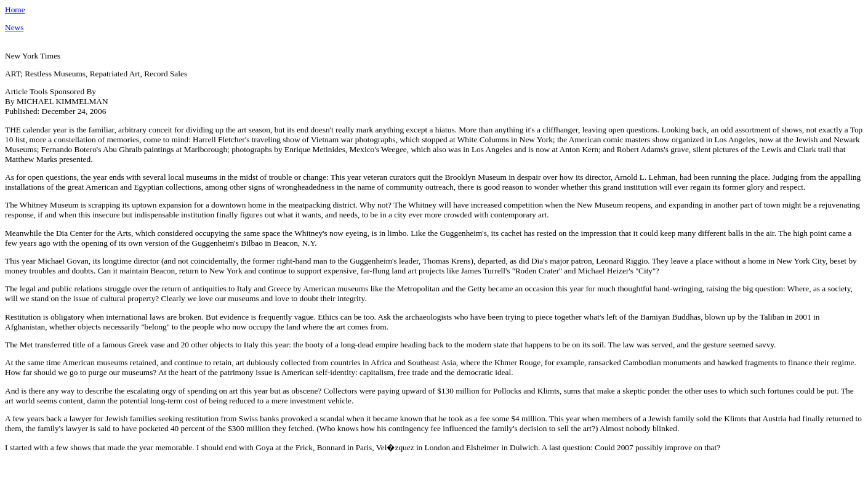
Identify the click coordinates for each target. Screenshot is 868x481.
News (14, 27)
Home (15, 10)
